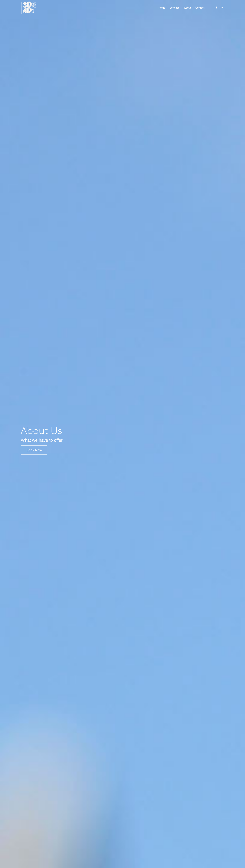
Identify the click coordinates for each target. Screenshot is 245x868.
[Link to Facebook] (216, 8)
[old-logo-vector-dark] (29, 8)
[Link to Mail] (222, 8)
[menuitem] (162, 8)
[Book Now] (34, 450)
